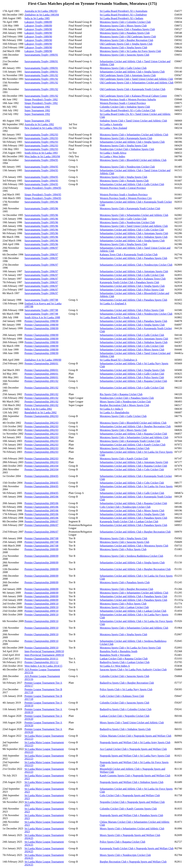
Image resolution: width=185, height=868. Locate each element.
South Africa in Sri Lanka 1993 (41, 153)
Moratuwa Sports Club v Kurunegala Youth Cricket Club (130, 208)
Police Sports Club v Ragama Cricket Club (122, 842)
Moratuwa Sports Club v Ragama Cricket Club (125, 448)
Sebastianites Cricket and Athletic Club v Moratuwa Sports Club (134, 546)
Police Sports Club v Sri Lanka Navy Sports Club (126, 689)
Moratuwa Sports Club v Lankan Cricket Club (124, 607)
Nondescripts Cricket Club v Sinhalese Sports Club (127, 149)
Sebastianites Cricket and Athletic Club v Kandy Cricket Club (132, 445)
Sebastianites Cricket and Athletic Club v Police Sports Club (132, 290)
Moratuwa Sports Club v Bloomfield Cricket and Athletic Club (133, 160)
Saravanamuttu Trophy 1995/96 (41, 202)
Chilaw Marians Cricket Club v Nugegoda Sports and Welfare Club (135, 736)
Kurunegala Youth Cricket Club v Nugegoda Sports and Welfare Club (137, 848)
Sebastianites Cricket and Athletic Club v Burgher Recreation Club (135, 426)
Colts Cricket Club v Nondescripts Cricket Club (125, 507)
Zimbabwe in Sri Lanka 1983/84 (42, 15)
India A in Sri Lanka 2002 (38, 409)
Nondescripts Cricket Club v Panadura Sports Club (127, 398)
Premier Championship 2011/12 (41, 662)
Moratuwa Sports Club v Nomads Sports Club (124, 181)
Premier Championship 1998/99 (41, 321)
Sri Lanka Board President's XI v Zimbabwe (123, 15)
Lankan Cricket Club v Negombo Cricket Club (125, 716)
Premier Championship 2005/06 (41, 497)
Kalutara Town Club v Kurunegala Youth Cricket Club (129, 254)
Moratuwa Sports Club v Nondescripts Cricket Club (127, 167)
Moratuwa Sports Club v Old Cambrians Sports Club (128, 37)
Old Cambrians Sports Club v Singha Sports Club (126, 44)
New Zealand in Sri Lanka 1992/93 (43, 128)
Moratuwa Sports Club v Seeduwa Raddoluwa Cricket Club (131, 556)
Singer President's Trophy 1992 (41, 99)
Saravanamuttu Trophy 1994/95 (41, 160)
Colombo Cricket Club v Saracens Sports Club (124, 676)
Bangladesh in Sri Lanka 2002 (41, 412)
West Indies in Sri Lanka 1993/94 (42, 156)
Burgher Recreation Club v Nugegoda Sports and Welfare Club (133, 862)
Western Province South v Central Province (123, 103)
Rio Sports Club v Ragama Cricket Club (121, 394)
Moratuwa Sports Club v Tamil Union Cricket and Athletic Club (134, 226)
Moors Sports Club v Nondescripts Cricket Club (125, 402)
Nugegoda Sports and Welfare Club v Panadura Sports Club (131, 815)
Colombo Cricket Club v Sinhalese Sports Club (125, 107)
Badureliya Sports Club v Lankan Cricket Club (125, 662)
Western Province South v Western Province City (126, 198)
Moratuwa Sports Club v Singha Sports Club (123, 47)
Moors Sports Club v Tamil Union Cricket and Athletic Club (132, 723)
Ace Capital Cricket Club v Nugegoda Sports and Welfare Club (133, 749)
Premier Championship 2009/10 (41, 604)
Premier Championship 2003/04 (41, 466)
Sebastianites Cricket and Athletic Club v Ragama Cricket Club (133, 381)
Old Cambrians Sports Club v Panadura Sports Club (127, 29)
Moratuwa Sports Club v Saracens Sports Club (124, 55)
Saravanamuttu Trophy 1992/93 (41, 135)
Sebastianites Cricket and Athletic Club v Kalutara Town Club (133, 279)
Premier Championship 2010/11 (41, 659)
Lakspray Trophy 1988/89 (38, 22)
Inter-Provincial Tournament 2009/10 (44, 651)
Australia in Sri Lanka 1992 (39, 124)
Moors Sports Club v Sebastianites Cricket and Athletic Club (132, 829)
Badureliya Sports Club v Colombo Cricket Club (126, 709)
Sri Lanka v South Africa (113, 153)
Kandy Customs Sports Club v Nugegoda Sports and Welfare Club (135, 776)
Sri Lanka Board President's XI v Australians (123, 11)
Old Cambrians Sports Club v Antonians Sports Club (128, 75)
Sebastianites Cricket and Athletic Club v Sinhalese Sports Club (134, 237)
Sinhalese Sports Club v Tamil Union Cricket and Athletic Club (133, 121)
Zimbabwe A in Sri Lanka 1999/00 (43, 360)
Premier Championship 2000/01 (41, 363)
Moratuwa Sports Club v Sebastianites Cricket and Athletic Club (134, 135)
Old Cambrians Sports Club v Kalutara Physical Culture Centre (133, 96)
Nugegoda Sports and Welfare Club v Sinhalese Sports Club (132, 782)
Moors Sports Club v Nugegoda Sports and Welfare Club (130, 835)
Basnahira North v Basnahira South (119, 651)
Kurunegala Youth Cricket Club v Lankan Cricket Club (129, 521)
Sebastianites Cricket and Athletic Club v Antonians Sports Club (134, 233)
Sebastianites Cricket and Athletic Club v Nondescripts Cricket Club (136, 265)
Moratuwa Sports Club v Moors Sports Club (123, 26)
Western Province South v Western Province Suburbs (128, 99)
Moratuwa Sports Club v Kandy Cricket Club (124, 459)
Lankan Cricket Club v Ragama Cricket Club (124, 659)
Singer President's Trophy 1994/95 (43, 188)
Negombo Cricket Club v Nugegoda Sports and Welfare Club (132, 802)
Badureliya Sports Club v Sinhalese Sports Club (125, 729)
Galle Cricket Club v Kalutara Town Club (122, 696)
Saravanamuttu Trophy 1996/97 (41, 248)
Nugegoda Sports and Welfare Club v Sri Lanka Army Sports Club (135, 742)
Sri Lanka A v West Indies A (115, 666)
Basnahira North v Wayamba (115, 655)
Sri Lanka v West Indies (112, 156)
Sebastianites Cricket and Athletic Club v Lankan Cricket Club (133, 611)
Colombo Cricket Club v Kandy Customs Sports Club (128, 809)
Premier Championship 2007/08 (41, 538)
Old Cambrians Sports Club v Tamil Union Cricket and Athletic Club (136, 79)
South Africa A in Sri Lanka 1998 (42, 317)
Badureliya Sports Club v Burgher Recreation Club (127, 683)
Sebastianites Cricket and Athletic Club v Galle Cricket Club (132, 184)
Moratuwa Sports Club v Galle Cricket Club (123, 68)
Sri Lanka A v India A (111, 409)
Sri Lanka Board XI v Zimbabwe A (118, 360)
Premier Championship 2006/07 (41, 521)
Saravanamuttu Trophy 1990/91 (41, 55)
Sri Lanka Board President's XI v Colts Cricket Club (127, 110)
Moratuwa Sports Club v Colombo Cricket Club (125, 22)
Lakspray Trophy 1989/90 (38, 29)
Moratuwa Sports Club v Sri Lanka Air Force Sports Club (130, 51)
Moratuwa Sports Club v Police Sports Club (123, 549)
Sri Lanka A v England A (113, 303)
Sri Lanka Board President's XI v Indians (121, 18)
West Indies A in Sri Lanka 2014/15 (43, 666)
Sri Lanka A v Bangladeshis (114, 412)
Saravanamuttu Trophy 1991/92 (41, 75)
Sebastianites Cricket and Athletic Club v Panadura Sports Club (133, 258)
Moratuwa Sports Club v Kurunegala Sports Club (126, 138)
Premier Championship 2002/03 (41, 416)
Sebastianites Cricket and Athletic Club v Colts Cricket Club (132, 230)
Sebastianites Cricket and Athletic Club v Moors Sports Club (132, 350)
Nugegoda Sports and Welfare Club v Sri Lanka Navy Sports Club (135, 756)
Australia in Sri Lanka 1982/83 (41, 11)
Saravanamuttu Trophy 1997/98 (41, 300)
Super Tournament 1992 (37, 107)
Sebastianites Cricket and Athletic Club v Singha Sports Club (132, 72)
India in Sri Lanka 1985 (37, 18)
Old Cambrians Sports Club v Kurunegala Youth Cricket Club (132, 89)
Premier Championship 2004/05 (41, 476)
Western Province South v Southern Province (124, 195)
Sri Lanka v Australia (111, 124)
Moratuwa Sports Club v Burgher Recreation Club (126, 40)
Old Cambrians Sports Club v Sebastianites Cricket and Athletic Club (137, 83)
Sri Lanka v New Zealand (113, 128)
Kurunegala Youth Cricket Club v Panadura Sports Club (129, 282)
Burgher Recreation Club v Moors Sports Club (124, 405)
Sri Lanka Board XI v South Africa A (119, 317)
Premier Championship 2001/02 (41, 381)
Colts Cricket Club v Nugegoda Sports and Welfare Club (130, 795)
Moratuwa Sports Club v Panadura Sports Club (125, 33)
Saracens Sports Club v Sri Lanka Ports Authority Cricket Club (133, 670)
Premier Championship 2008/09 (41, 549)
